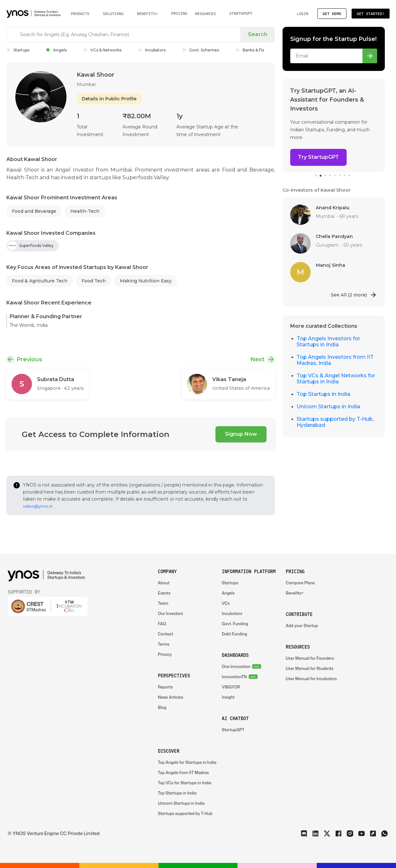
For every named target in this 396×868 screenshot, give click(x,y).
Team (163, 603)
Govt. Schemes (201, 50)
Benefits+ (295, 593)
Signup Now (241, 434)
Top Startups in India (323, 394)
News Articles (171, 697)
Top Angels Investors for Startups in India (328, 342)
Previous (29, 359)
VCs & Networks (102, 50)
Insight (228, 697)
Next (257, 359)
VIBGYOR (231, 687)
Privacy (165, 654)
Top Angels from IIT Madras (183, 773)
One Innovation (236, 667)
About (164, 583)
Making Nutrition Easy (146, 281)
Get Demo (332, 14)
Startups (18, 50)
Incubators (152, 50)
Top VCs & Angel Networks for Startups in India (336, 379)
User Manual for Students (310, 668)
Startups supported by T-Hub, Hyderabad (335, 422)
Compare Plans (300, 583)
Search (258, 34)
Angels (56, 50)
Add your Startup (302, 626)
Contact (166, 634)
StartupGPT (241, 13)
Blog (162, 707)
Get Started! (371, 14)
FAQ (162, 624)
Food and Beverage (34, 211)
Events (164, 593)
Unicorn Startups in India (328, 407)
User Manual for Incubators (311, 679)
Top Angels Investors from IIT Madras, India (335, 360)
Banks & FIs (250, 50)
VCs (226, 603)
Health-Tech (85, 211)
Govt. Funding (235, 624)
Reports (165, 687)
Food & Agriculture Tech (40, 281)
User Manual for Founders (310, 658)
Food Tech (94, 281)
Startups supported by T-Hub (185, 814)
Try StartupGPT (318, 157)
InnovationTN (234, 677)
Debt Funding (234, 634)
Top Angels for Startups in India (187, 762)
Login (302, 14)
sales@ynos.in (38, 506)
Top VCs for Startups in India (185, 783)
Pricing (179, 13)
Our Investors (171, 614)
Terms (164, 644)
